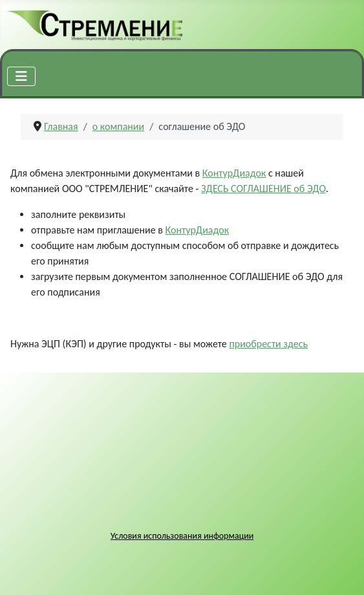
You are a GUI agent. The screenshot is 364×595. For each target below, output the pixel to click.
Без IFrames (182, 463)
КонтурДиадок (234, 173)
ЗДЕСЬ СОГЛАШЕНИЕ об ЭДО (263, 189)
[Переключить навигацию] (21, 76)
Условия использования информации (182, 536)
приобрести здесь (268, 344)
